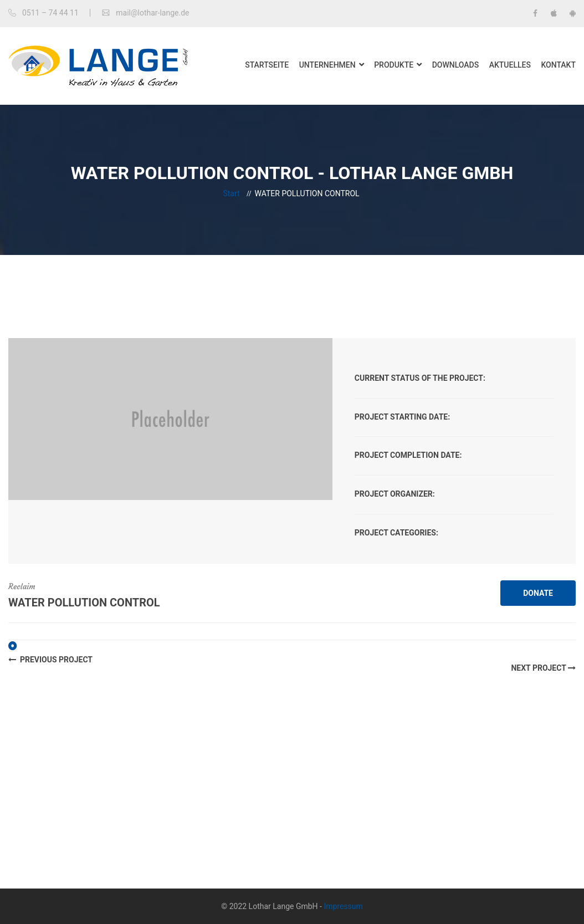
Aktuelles (510, 65)
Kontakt (558, 65)
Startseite (267, 65)
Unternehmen (327, 65)
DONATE (538, 593)
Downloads (456, 65)
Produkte (394, 65)
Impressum (343, 906)
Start (231, 193)
